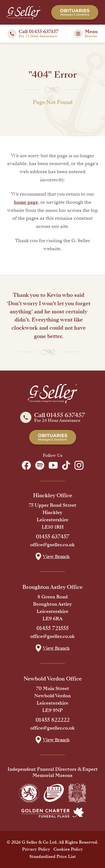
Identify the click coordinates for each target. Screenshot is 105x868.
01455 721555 (53, 628)
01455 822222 (53, 720)
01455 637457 (53, 537)
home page (26, 202)
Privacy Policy (36, 849)
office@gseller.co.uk (53, 545)
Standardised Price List (53, 857)
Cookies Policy (68, 849)
